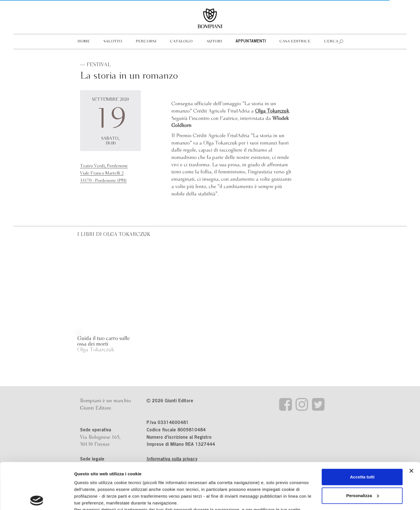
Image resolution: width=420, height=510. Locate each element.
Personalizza (362, 449)
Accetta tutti (362, 431)
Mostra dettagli (89, 499)
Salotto (113, 41)
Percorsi (146, 41)
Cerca (331, 41)
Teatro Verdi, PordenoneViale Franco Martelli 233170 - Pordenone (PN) (104, 173)
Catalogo (181, 41)
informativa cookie (203, 470)
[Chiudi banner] (411, 425)
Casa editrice (295, 41)
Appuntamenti (251, 42)
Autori (214, 41)
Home (84, 41)
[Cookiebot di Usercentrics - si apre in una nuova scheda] (37, 499)
